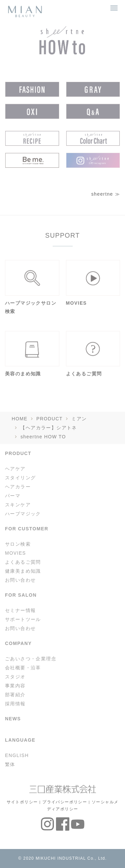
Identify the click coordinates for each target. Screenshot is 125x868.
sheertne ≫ (106, 194)
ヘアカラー (18, 487)
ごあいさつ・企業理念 (31, 659)
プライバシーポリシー (65, 802)
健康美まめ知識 (23, 571)
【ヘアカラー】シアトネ (48, 428)
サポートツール (23, 619)
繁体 (10, 764)
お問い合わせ (20, 580)
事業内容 (15, 686)
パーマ (13, 496)
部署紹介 (15, 695)
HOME (20, 419)
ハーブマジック (23, 514)
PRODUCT (49, 419)
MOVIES (15, 553)
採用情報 (15, 704)
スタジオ (15, 677)
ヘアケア (15, 469)
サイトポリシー (22, 802)
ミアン (79, 419)
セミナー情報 (20, 610)
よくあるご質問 (23, 562)
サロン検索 (18, 544)
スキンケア (18, 505)
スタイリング (20, 478)
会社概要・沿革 (23, 668)
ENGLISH (17, 755)
